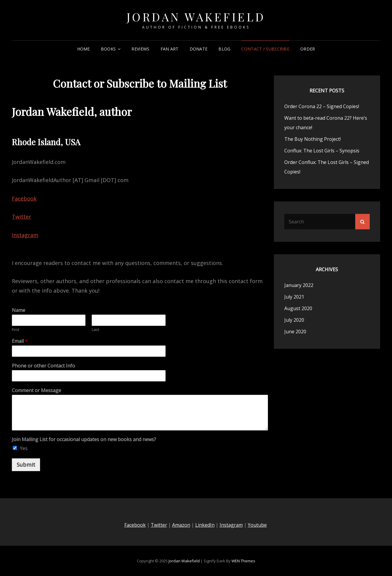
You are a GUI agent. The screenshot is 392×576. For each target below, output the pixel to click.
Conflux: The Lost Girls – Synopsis (322, 151)
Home (84, 49)
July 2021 (294, 297)
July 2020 (294, 320)
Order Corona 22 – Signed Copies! (322, 106)
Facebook (24, 198)
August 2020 (298, 308)
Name (19, 310)
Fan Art (170, 49)
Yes (24, 448)
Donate (199, 49)
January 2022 (299, 285)
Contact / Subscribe (265, 49)
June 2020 (295, 332)
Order (308, 49)
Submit (26, 465)
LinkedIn (205, 525)
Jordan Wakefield (196, 17)
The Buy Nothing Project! (312, 139)
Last (95, 330)
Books (108, 49)
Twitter (22, 217)
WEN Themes (243, 561)
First (16, 330)
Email (20, 341)
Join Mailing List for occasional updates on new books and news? (84, 440)
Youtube (257, 525)
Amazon (181, 525)
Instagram (25, 235)
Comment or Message (36, 390)
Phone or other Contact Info (43, 366)
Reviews (140, 49)
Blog (224, 49)
